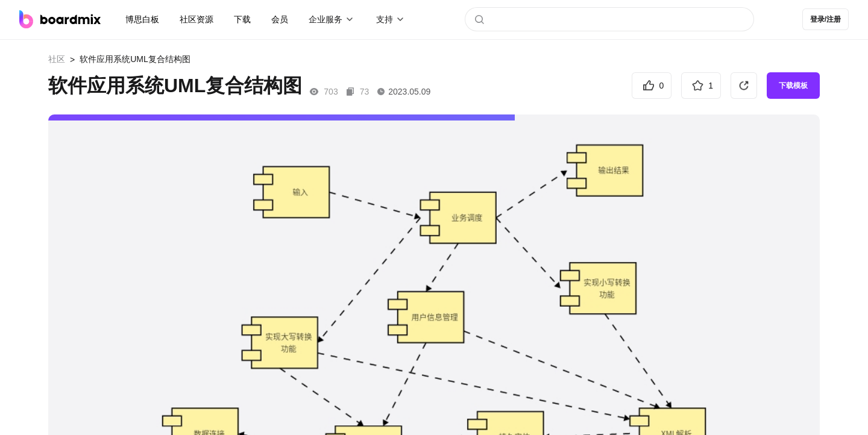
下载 (242, 19)
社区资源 (197, 19)
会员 (280, 19)
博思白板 (142, 19)
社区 (57, 59)
